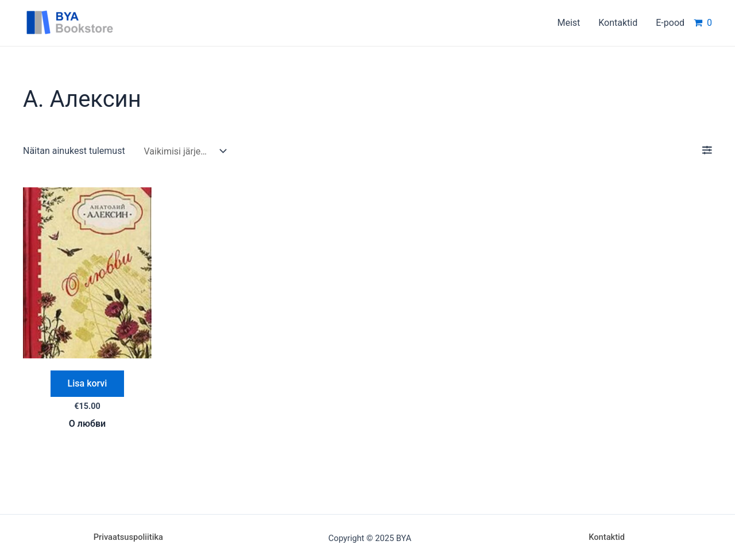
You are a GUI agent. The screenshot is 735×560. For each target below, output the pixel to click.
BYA (141, 22)
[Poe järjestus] (183, 151)
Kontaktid (607, 537)
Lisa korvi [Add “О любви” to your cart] (88, 383)
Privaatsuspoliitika (128, 537)
